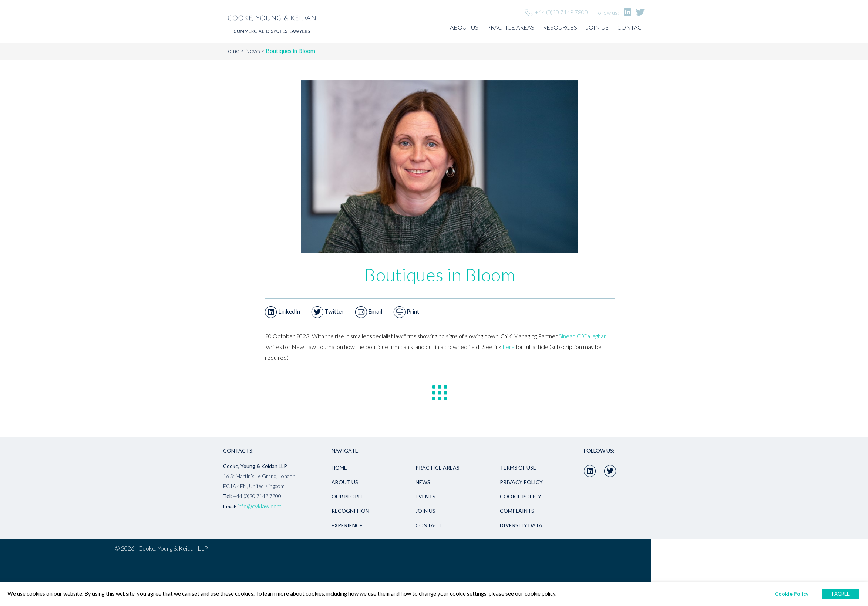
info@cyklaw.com (260, 506)
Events (425, 496)
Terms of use (518, 468)
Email (369, 311)
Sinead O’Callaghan (583, 336)
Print (406, 311)
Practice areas (511, 27)
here (509, 347)
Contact (631, 27)
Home (231, 50)
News (253, 50)
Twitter (327, 311)
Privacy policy (521, 482)
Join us (597, 27)
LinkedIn (282, 311)
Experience (347, 525)
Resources (560, 27)
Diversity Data (521, 525)
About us (464, 27)
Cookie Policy (521, 496)
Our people (348, 496)
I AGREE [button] (841, 594)
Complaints (517, 511)
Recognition (350, 511)
